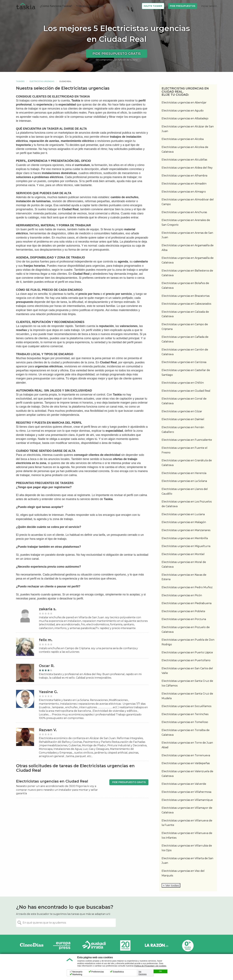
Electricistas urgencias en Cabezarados (186, 304)
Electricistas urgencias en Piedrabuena (187, 603)
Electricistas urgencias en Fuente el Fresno (185, 450)
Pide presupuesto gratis (117, 54)
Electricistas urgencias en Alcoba (183, 139)
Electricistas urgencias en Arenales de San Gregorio (186, 222)
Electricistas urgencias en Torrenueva (186, 755)
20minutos (125, 945)
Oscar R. (47, 666)
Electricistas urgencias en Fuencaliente (187, 440)
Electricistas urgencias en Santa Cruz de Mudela (187, 696)
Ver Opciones (143, 973)
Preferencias (98, 972)
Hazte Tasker (153, 6)
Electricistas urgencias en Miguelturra (186, 546)
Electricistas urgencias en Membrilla (185, 538)
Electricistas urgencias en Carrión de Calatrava (185, 352)
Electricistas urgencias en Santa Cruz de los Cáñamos (187, 683)
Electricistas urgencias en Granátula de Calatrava (187, 463)
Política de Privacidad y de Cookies (150, 966)
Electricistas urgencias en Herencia (184, 473)
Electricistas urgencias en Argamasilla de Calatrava (188, 260)
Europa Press (63, 945)
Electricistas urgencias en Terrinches (185, 714)
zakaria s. (48, 609)
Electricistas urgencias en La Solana (184, 481)
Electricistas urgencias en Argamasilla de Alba (188, 248)
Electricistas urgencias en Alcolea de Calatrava (185, 149)
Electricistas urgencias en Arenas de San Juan (187, 235)
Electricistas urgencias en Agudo (183, 111)
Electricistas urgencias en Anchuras (184, 212)
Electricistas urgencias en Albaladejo (185, 118)
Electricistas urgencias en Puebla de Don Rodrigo (188, 642)
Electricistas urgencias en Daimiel (183, 419)
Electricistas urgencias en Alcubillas (184, 160)
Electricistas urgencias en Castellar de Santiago (186, 373)
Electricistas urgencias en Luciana (183, 514)
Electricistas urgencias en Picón (182, 595)
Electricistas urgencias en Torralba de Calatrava (186, 732)
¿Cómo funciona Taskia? (56, 6)
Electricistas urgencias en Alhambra (184, 176)
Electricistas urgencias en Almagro (184, 192)
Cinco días (32, 945)
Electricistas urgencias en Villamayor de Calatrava (187, 810)
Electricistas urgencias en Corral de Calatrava (184, 401)
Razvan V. (48, 730)
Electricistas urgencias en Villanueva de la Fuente (187, 823)
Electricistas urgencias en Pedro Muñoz (187, 587)
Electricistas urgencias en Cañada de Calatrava (185, 339)
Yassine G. (48, 692)
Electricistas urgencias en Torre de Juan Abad (187, 745)
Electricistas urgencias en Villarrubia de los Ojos (187, 848)
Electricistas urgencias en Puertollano (186, 660)
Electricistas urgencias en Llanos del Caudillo (185, 491)
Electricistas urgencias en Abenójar (184, 103)
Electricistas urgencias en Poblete (183, 611)
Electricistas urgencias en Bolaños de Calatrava (185, 285)
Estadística (118, 972)
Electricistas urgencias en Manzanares (186, 530)
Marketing (77, 974)
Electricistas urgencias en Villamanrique (187, 800)
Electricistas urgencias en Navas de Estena (184, 577)
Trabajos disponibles (90, 6)
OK (160, 971)
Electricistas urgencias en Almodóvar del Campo (188, 202)
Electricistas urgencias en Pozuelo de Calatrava (186, 630)
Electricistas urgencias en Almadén (184, 184)
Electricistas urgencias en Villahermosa (186, 792)
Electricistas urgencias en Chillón (183, 383)
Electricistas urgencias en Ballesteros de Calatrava (187, 273)
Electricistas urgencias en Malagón (184, 522)
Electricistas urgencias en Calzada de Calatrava (185, 314)
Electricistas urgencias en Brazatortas (186, 296)
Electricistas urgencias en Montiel (183, 554)
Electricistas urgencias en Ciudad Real (186, 391)
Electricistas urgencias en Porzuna (184, 619)
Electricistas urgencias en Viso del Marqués (183, 873)
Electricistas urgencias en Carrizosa (184, 362)
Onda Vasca (188, 945)
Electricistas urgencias (42, 81)
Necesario (77, 972)
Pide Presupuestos (183, 6)
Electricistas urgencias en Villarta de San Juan (187, 861)
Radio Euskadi (94, 945)
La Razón (156, 945)
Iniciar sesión (209, 6)
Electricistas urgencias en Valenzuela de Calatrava (187, 774)
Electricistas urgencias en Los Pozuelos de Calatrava (187, 504)
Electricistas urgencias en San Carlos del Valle (187, 671)
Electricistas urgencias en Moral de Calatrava (184, 564)
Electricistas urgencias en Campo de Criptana (185, 327)
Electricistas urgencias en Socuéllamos (186, 706)
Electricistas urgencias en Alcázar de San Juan (188, 129)
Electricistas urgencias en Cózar (182, 411)
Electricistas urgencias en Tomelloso (185, 722)
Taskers (20, 81)
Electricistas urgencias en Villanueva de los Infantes (187, 835)
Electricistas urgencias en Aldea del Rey (187, 168)
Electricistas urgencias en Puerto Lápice (187, 652)
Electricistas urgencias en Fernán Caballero (183, 430)
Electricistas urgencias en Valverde (184, 784)
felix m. (46, 640)
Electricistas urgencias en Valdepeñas (186, 763)
